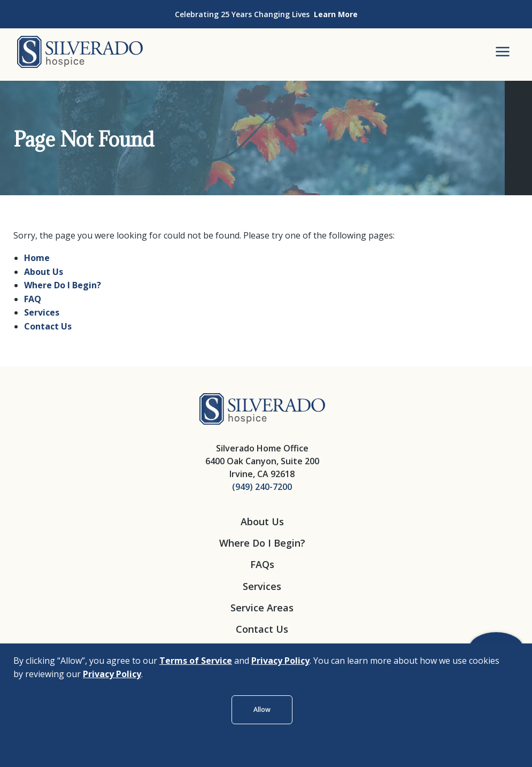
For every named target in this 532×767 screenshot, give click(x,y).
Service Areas (262, 608)
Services (42, 312)
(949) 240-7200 (262, 487)
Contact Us (48, 326)
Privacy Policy (280, 661)
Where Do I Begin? (63, 285)
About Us (44, 272)
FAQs (262, 564)
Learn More (336, 14)
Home (37, 258)
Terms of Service (196, 661)
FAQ (33, 299)
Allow (262, 710)
